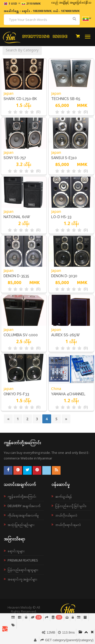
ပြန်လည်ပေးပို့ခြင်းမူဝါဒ (71, 506)
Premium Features (23, 560)
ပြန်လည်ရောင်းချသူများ (23, 570)
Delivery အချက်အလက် (24, 506)
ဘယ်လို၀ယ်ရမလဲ (66, 515)
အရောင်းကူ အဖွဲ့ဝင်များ (22, 579)
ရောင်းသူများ (16, 551)
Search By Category (22, 51)
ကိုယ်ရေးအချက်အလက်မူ (23, 515)
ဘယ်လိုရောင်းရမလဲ (68, 525)
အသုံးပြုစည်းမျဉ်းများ (21, 525)
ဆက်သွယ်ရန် (64, 496)
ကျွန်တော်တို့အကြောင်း (22, 496)
